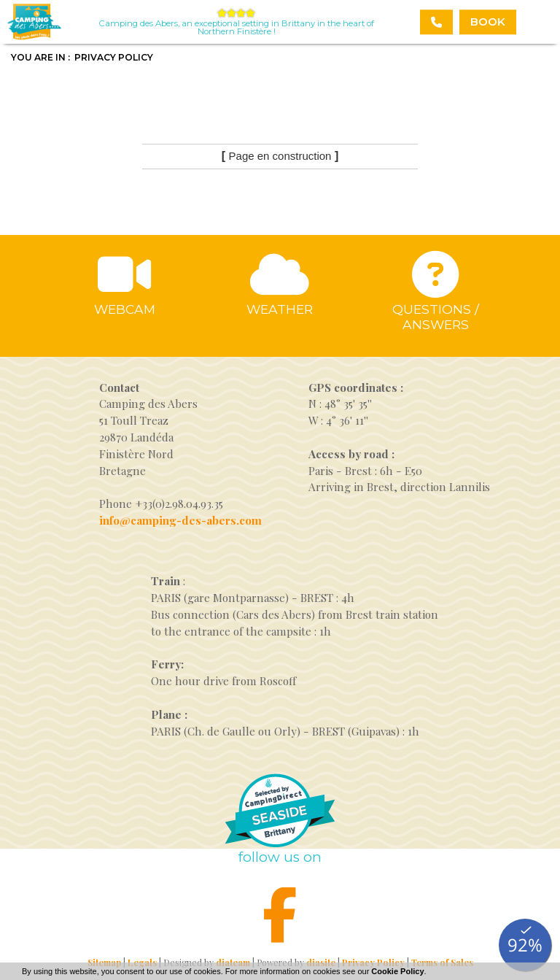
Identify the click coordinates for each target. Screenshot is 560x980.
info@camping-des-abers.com (180, 520)
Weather (280, 309)
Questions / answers (436, 317)
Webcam (125, 309)
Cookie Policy (397, 971)
